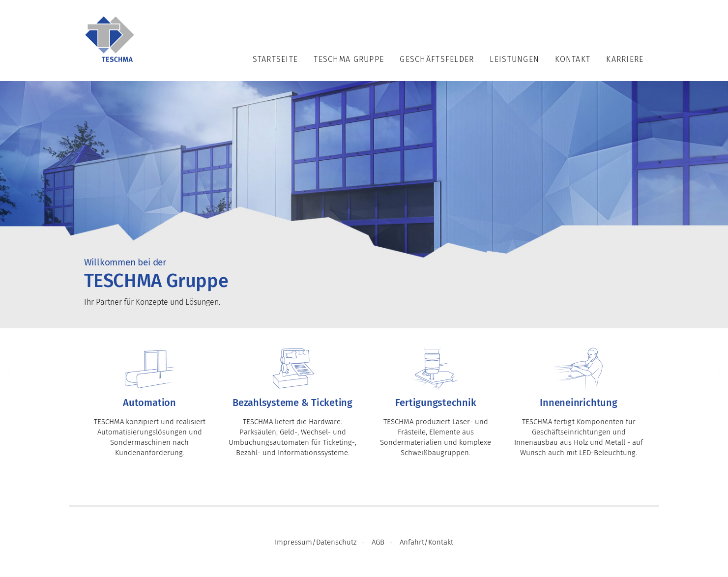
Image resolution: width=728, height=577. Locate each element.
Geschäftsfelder (437, 59)
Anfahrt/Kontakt (426, 542)
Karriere (625, 59)
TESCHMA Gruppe (349, 59)
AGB (378, 542)
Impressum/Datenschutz (316, 542)
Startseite (276, 59)
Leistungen (514, 59)
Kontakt (573, 59)
